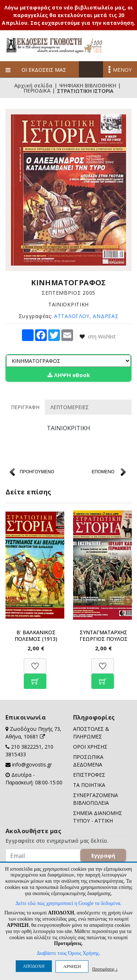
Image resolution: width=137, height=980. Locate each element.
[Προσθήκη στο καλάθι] (35, 677)
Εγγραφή (103, 855)
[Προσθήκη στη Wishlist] (35, 662)
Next (126, 600)
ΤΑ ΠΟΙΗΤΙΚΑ (89, 785)
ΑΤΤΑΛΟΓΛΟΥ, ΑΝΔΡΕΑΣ (86, 316)
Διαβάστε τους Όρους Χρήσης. (68, 953)
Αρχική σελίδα (33, 86)
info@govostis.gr (32, 765)
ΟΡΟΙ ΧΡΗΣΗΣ (90, 747)
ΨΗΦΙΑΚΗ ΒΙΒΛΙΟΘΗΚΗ (88, 86)
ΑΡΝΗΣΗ (72, 967)
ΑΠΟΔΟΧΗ (34, 966)
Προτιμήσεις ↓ (105, 969)
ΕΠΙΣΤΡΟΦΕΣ (89, 775)
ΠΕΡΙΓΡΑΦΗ (25, 407)
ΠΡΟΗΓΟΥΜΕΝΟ (37, 472)
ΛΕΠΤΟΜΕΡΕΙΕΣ (70, 407)
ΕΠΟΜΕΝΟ (103, 472)
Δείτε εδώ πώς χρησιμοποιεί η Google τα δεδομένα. (68, 903)
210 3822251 (26, 747)
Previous (11, 600)
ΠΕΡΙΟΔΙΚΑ (37, 91)
